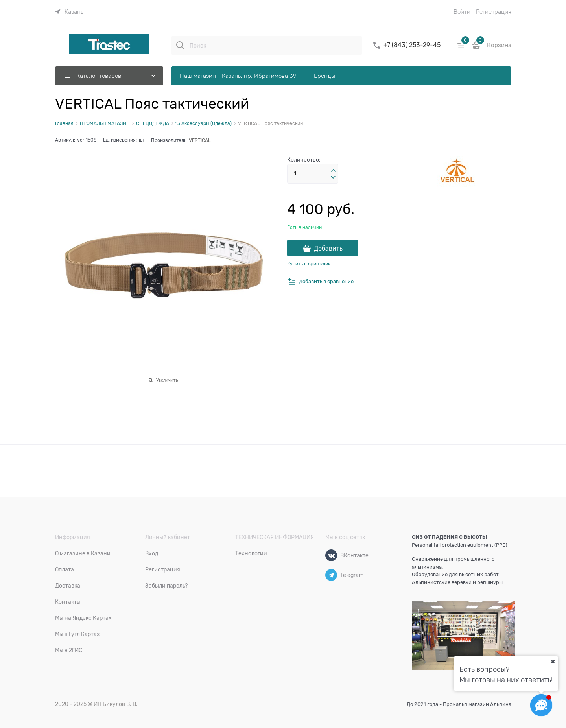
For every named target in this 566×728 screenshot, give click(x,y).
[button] (333, 171)
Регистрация (494, 12)
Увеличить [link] (167, 380)
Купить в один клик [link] (309, 264)
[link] (69, 12)
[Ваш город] (553, 662)
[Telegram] (331, 575)
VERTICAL (200, 140)
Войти (462, 12)
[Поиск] (180, 45)
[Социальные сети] (541, 705)
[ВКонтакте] (331, 555)
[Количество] (313, 174)
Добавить (328, 249)
